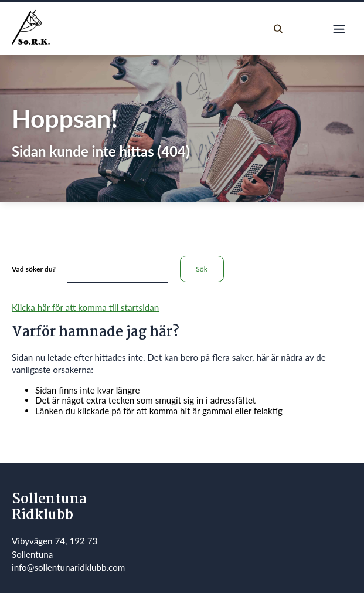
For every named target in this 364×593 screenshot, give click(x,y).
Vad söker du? (34, 269)
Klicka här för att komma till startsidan (85, 307)
